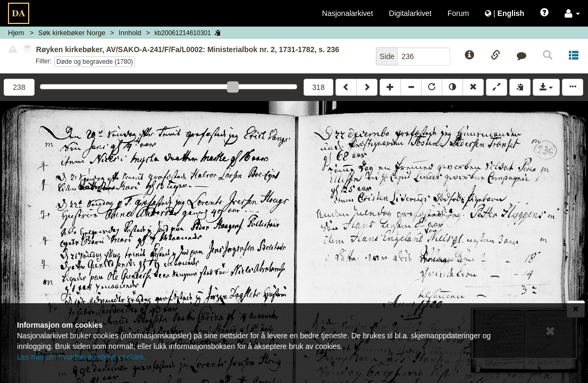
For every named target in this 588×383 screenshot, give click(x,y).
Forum (458, 13)
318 (318, 87)
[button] (572, 13)
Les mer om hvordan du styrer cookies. (81, 357)
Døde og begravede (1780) (95, 62)
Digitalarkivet (410, 13)
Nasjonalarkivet (348, 13)
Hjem (16, 33)
